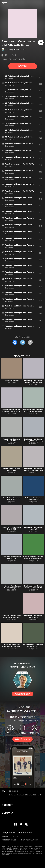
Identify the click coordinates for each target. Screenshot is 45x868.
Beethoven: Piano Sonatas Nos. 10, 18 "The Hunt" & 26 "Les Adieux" (33, 588)
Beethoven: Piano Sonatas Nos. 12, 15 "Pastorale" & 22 (33, 469)
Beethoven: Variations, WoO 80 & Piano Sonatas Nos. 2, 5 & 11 (12, 411)
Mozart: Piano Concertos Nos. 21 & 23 (12, 499)
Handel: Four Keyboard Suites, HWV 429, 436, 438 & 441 (12, 647)
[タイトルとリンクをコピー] (30, 342)
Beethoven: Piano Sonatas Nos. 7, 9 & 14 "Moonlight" (12, 616)
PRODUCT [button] (7, 805)
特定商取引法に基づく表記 (30, 840)
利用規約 (5, 836)
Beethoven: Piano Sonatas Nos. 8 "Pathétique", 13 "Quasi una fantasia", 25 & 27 (12, 588)
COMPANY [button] (8, 813)
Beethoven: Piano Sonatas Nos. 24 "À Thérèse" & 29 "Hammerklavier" (33, 382)
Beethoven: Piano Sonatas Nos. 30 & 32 (12, 528)
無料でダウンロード (22, 739)
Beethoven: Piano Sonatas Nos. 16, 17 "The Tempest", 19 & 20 (33, 441)
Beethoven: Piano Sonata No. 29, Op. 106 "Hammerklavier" (33, 411)
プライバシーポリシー (19, 836)
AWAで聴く (22, 66)
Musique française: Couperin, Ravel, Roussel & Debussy (33, 558)
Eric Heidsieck (20, 50)
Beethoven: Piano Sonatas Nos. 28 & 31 (12, 558)
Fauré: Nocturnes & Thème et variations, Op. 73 (33, 646)
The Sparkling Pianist (12, 380)
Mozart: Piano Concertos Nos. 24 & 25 (12, 440)
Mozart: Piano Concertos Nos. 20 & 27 (12, 469)
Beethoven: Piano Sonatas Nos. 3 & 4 (33, 528)
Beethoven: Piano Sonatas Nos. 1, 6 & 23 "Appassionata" (33, 617)
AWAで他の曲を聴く (22, 694)
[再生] (41, 42)
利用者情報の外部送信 (9, 840)
